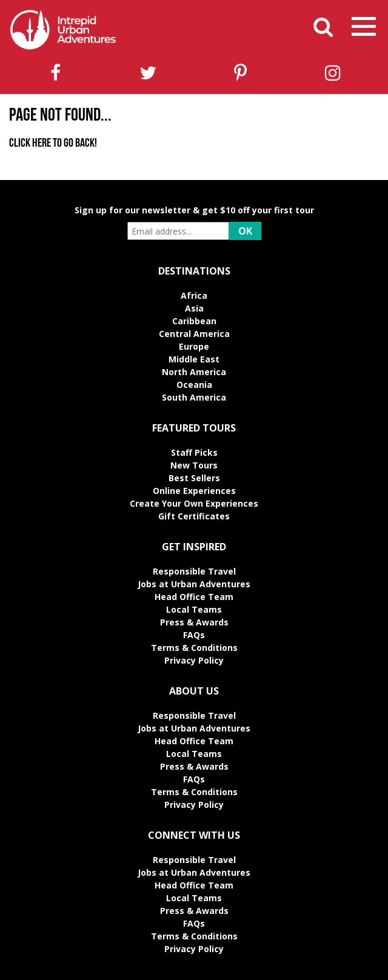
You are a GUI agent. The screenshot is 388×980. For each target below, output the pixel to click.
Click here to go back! (53, 144)
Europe (194, 346)
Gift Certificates (194, 516)
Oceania (194, 385)
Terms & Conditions (194, 648)
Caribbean (194, 321)
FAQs (194, 635)
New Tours (194, 465)
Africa (194, 295)
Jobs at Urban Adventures (194, 584)
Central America (194, 334)
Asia (194, 308)
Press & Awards (194, 622)
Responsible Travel (194, 571)
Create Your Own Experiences (194, 503)
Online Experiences (194, 491)
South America (194, 397)
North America (194, 372)
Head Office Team (194, 597)
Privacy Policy (194, 660)
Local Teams (194, 609)
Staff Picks (194, 452)
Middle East (194, 359)
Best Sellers (194, 478)
